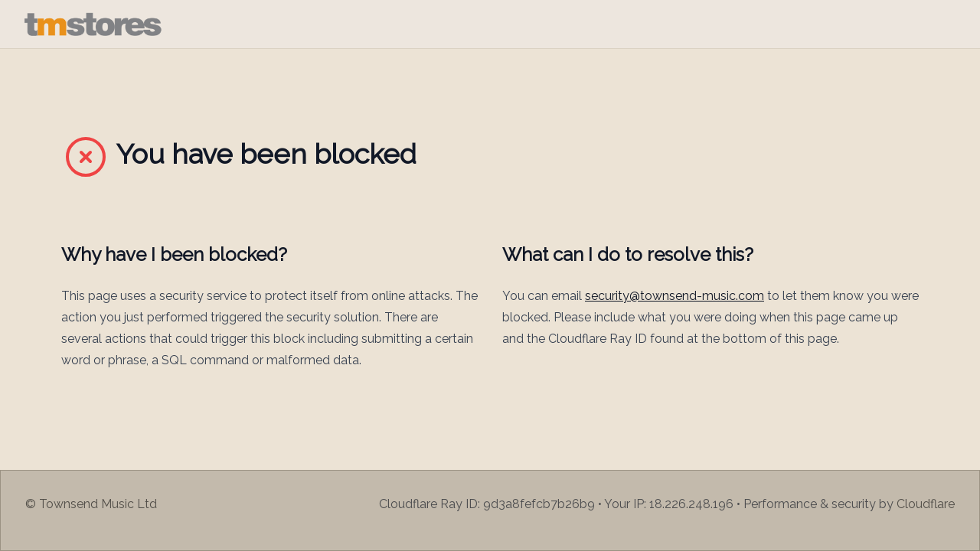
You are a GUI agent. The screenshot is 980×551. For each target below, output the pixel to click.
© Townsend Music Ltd (91, 504)
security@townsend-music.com (675, 296)
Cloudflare (926, 504)
